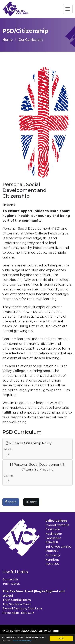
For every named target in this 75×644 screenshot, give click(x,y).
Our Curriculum (31, 40)
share (11, 502)
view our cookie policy (22, 641)
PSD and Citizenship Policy (29, 443)
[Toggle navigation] (68, 9)
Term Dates (11, 584)
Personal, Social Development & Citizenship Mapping (37, 467)
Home (7, 40)
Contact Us (11, 579)
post (31, 502)
